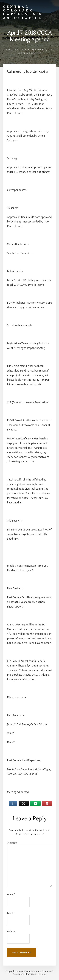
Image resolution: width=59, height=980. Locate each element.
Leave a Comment (30, 53)
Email (11, 913)
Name (11, 895)
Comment (13, 843)
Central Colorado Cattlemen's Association (23, 12)
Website (11, 932)
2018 (8, 50)
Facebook (41, 974)
